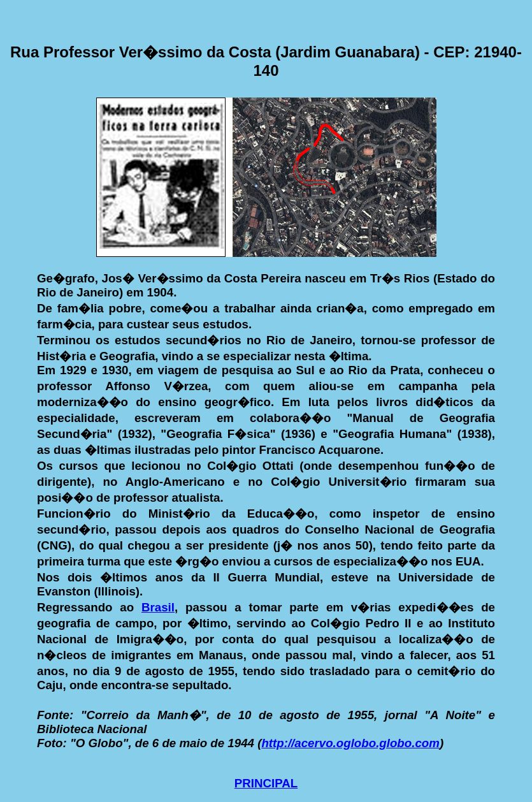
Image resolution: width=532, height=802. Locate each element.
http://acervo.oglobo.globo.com (350, 743)
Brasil (158, 607)
